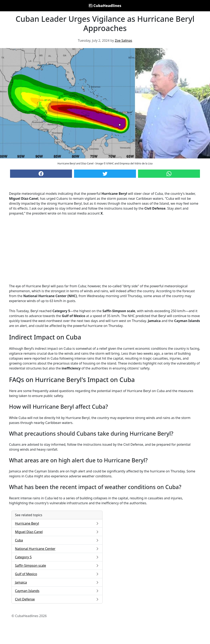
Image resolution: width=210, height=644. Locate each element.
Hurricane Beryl (57, 523)
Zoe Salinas (124, 40)
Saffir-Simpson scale (57, 566)
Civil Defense (57, 599)
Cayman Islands (57, 591)
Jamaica (57, 582)
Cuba (57, 540)
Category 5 (57, 557)
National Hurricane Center (57, 549)
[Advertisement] (105, 250)
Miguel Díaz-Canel (57, 532)
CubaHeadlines (105, 6)
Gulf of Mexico (57, 574)
